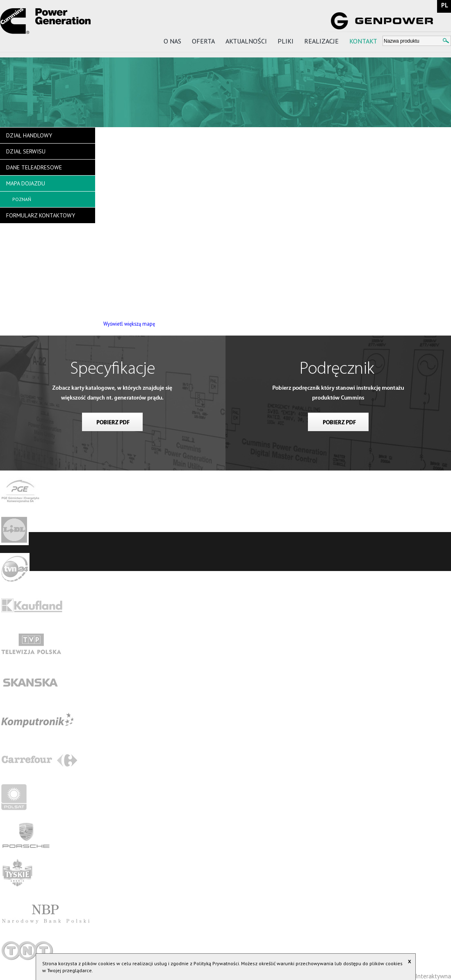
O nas (172, 41)
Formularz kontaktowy (41, 215)
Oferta (203, 41)
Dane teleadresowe (34, 167)
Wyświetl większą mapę (129, 324)
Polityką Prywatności (216, 963)
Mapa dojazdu (26, 183)
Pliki (286, 41)
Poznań (22, 199)
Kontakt (363, 41)
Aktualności (246, 41)
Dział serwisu (26, 151)
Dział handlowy (29, 135)
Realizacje (321, 41)
